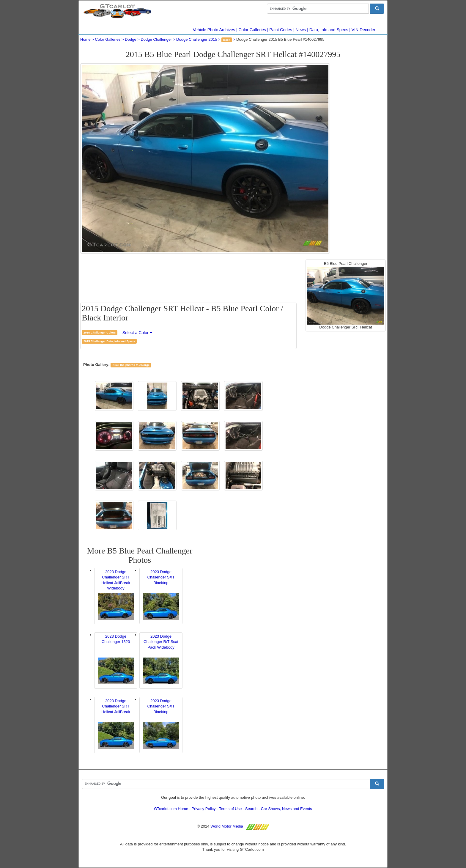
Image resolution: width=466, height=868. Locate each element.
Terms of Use (230, 809)
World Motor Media (227, 826)
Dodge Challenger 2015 (197, 39)
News (301, 30)
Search (251, 809)
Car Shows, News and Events (286, 809)
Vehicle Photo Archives (214, 30)
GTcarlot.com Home (171, 809)
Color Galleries (252, 30)
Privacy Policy (204, 809)
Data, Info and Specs (329, 30)
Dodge (130, 39)
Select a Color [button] (137, 333)
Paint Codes (281, 30)
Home (85, 39)
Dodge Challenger (156, 39)
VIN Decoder (363, 30)
